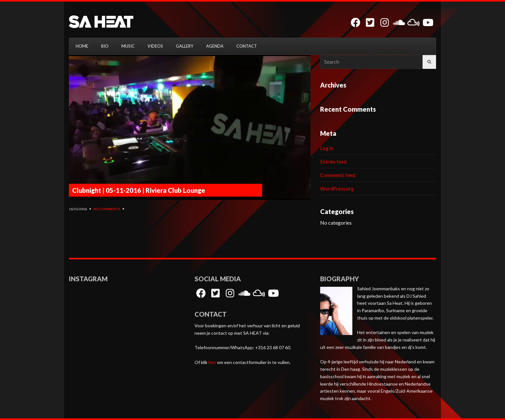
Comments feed (338, 175)
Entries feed (333, 161)
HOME (82, 46)
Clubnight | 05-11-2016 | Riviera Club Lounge (139, 190)
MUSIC (128, 46)
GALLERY (185, 46)
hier (212, 362)
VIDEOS (155, 46)
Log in (327, 148)
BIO (105, 46)
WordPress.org (337, 188)
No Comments (107, 209)
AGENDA (215, 46)
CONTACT (247, 46)
